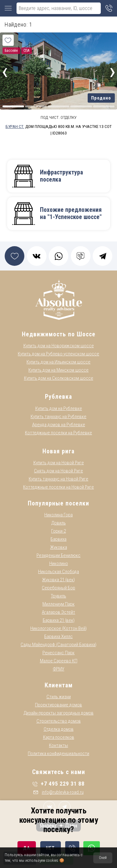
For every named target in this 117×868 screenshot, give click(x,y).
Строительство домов (59, 721)
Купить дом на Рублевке (59, 408)
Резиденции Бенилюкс (58, 555)
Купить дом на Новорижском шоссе (59, 346)
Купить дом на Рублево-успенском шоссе (58, 354)
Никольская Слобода (58, 572)
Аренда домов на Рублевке (59, 425)
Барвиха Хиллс (58, 636)
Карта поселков (59, 737)
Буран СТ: (15, 126)
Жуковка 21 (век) (58, 580)
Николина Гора (58, 515)
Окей (103, 858)
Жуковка (59, 547)
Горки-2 (58, 531)
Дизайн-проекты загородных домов (59, 713)
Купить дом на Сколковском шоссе (59, 378)
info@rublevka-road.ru (58, 792)
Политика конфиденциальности (58, 753)
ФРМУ (58, 669)
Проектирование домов (58, 705)
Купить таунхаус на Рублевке (58, 417)
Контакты (58, 745)
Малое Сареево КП (59, 661)
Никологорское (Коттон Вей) (58, 628)
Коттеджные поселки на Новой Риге (58, 487)
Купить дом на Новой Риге (59, 463)
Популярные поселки (58, 503)
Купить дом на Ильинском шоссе (58, 362)
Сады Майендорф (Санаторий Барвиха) (58, 645)
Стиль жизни (59, 697)
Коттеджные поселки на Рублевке (58, 433)
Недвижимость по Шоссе (59, 334)
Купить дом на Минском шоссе (58, 370)
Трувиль (58, 596)
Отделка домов (59, 729)
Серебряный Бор (58, 588)
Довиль (59, 523)
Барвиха (58, 539)
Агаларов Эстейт (58, 612)
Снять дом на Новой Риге (58, 471)
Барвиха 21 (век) (59, 620)
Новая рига (58, 451)
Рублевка (58, 397)
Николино (59, 563)
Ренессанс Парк (58, 653)
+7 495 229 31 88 (58, 784)
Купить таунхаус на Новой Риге (58, 479)
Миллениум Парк (58, 604)
